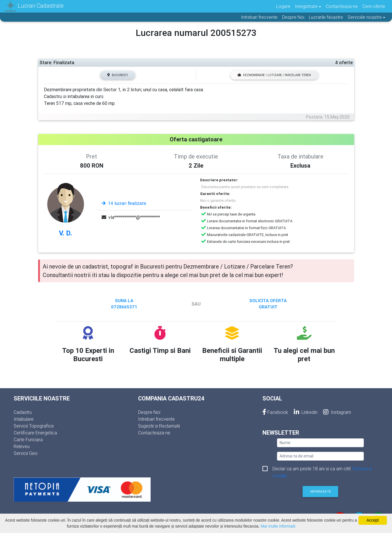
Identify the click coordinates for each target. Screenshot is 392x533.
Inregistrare (306, 6)
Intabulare (24, 419)
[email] (320, 456)
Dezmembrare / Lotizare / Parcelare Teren (274, 75)
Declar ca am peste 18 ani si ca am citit (322, 469)
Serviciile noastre (365, 17)
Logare (283, 6)
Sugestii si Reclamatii (159, 426)
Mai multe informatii (278, 526)
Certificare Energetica (35, 433)
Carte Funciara (28, 440)
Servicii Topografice (34, 426)
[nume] (320, 443)
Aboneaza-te (320, 491)
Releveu (22, 446)
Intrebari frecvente (259, 17)
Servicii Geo (26, 453)
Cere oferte (374, 6)
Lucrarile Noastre (326, 17)
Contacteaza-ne (342, 6)
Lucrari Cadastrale (34, 6)
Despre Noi (293, 17)
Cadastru (23, 412)
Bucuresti (118, 75)
